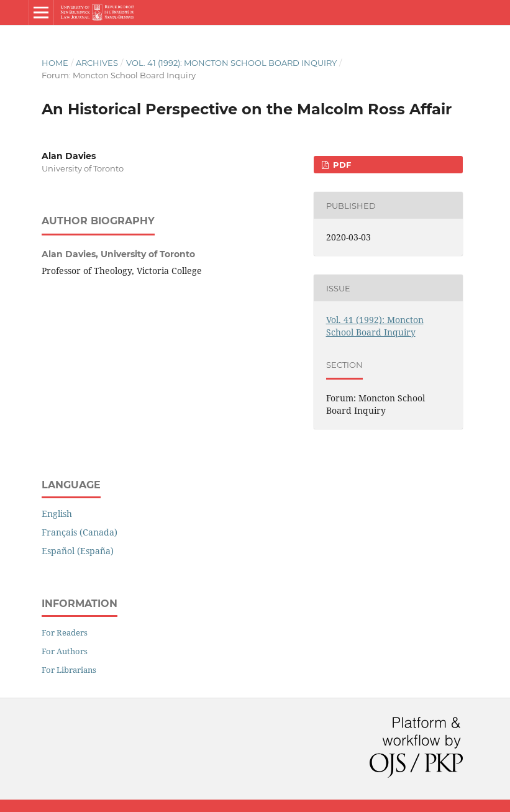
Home (55, 63)
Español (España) (78, 551)
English (57, 513)
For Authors (65, 651)
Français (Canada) (80, 532)
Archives (97, 63)
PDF (341, 165)
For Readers (65, 632)
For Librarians (69, 670)
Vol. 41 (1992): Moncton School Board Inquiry (231, 63)
